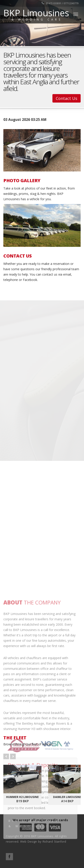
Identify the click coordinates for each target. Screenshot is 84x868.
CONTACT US (17, 256)
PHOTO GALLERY (22, 181)
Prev (6, 756)
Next (13, 756)
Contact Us (67, 98)
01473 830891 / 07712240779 (60, 3)
